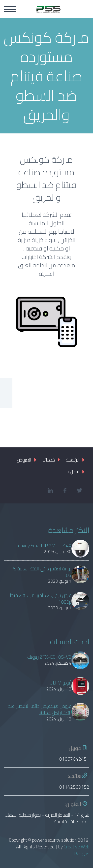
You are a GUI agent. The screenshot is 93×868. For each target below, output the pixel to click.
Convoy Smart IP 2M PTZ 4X (44, 546)
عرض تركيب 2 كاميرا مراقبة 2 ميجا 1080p (41, 599)
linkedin (50, 491)
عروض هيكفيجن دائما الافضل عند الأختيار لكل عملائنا (40, 710)
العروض (24, 460)
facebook (65, 491)
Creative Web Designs (77, 850)
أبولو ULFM (61, 683)
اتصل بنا (72, 471)
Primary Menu (10, 9)
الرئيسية (73, 460)
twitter (79, 491)
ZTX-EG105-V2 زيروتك (49, 657)
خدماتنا (48, 460)
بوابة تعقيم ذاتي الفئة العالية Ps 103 (41, 572)
